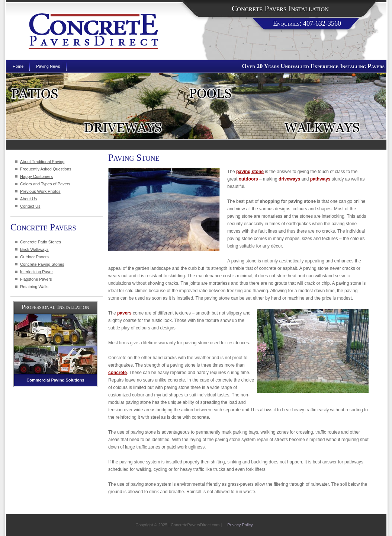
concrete (118, 373)
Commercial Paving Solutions (55, 380)
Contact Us (30, 206)
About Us (28, 199)
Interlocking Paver (36, 272)
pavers (124, 313)
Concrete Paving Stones (42, 264)
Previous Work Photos (40, 191)
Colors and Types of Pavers (45, 184)
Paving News (48, 66)
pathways (320, 179)
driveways (289, 179)
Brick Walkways (34, 249)
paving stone (250, 172)
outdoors (248, 179)
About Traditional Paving (42, 162)
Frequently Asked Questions (46, 169)
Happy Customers (36, 176)
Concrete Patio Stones (41, 242)
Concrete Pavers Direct (94, 31)
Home (18, 66)
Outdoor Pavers (34, 257)
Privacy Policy (240, 525)
